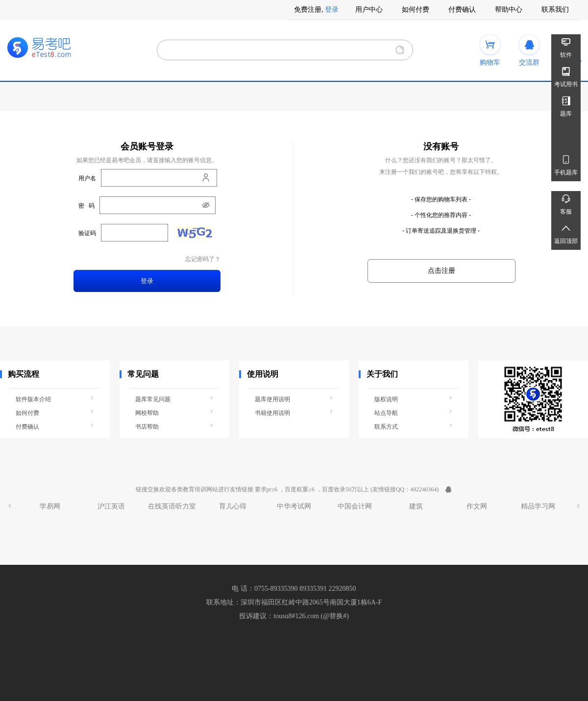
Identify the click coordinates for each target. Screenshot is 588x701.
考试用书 (566, 76)
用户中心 (369, 10)
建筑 (416, 507)
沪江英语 (111, 507)
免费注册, (309, 10)
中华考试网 (294, 507)
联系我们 (555, 10)
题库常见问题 (174, 399)
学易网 (50, 507)
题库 (566, 105)
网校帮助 (174, 412)
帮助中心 (509, 10)
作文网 (477, 507)
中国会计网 (355, 507)
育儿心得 (233, 507)
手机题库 (566, 164)
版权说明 (414, 399)
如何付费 (416, 10)
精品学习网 (538, 507)
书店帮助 (174, 426)
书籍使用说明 (294, 412)
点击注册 (441, 271)
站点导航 (414, 412)
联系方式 (414, 426)
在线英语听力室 (172, 507)
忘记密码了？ (203, 259)
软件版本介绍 (55, 399)
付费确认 (462, 10)
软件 (566, 46)
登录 (332, 10)
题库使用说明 (294, 399)
